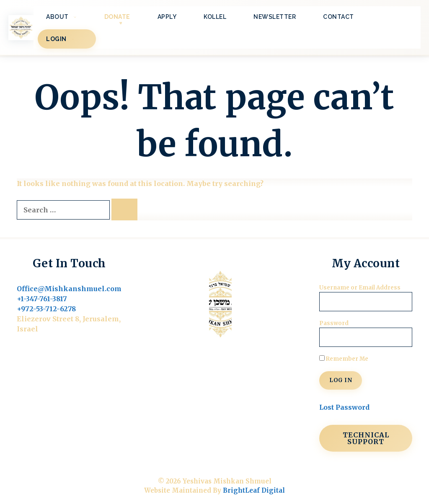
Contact (339, 17)
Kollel (215, 17)
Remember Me (344, 359)
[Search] (124, 209)
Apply (167, 17)
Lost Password (344, 407)
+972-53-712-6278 (46, 309)
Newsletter (275, 17)
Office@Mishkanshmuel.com (69, 289)
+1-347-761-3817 (42, 299)
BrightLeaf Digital (254, 490)
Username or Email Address (360, 288)
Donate (117, 17)
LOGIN (67, 39)
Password (334, 323)
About (68, 17)
